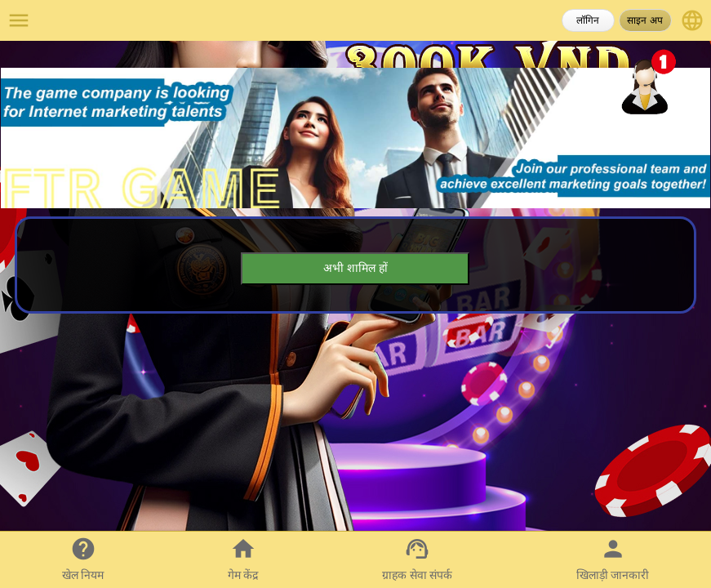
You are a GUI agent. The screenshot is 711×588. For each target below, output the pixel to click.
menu (19, 20)
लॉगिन (588, 20)
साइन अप (644, 20)
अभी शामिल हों (355, 268)
